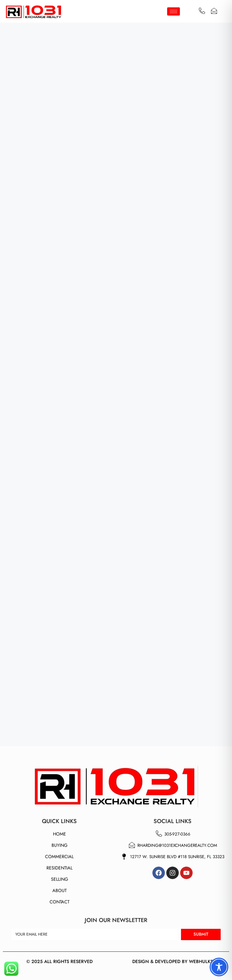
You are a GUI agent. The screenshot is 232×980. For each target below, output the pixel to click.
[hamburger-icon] (174, 11)
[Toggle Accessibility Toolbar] (219, 967)
